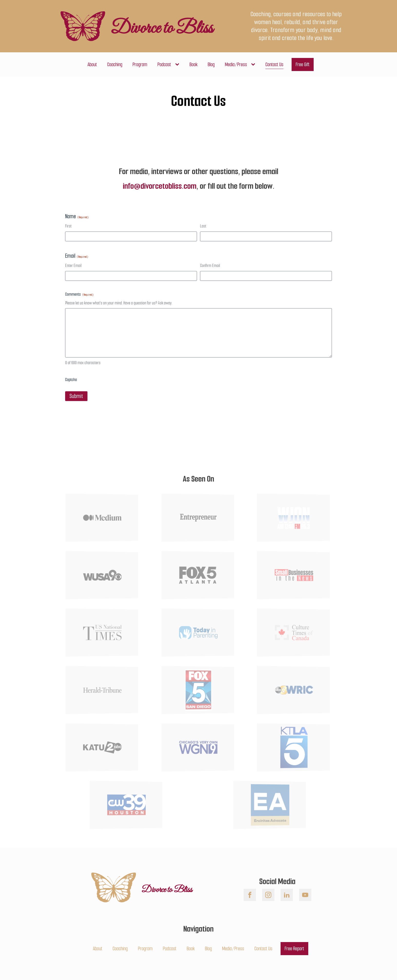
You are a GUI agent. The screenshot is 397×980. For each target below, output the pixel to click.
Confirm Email (210, 266)
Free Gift (303, 64)
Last (203, 226)
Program (140, 64)
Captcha (71, 380)
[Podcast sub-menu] (178, 64)
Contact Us (274, 64)
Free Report (294, 949)
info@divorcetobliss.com (160, 186)
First (68, 226)
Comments (79, 294)
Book (193, 64)
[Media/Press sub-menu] (254, 64)
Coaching (115, 64)
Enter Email (73, 266)
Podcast (164, 64)
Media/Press (236, 64)
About (92, 64)
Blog (211, 64)
